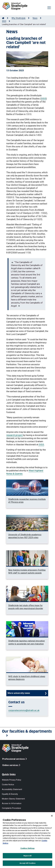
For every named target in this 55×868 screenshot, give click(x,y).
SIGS (44, 99)
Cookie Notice (8, 785)
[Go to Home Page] (3, 18)
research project (15, 435)
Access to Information (12, 803)
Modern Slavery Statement (13, 799)
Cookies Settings (27, 848)
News (35, 18)
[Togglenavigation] (49, 8)
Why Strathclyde (19, 18)
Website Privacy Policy (12, 780)
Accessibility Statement (12, 789)
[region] (27, 840)
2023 (4, 21)
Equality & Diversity (10, 794)
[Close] (52, 816)
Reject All (27, 856)
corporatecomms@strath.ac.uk (24, 710)
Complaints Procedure (11, 808)
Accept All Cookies (27, 863)
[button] (27, 734)
